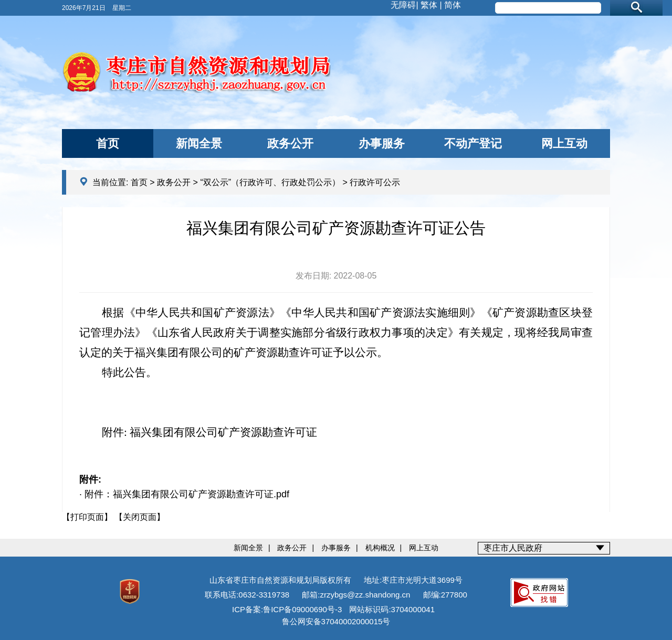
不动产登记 (473, 143)
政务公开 (290, 143)
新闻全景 (199, 143)
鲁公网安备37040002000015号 (336, 621)
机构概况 (380, 548)
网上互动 (564, 143)
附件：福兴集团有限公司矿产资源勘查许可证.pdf (187, 494)
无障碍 (403, 5)
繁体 (429, 5)
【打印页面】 (87, 517)
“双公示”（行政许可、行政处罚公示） (270, 182)
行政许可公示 (375, 182)
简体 (453, 5)
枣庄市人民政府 (513, 548)
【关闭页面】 (140, 517)
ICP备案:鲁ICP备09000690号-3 (287, 609)
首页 (108, 143)
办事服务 (382, 143)
